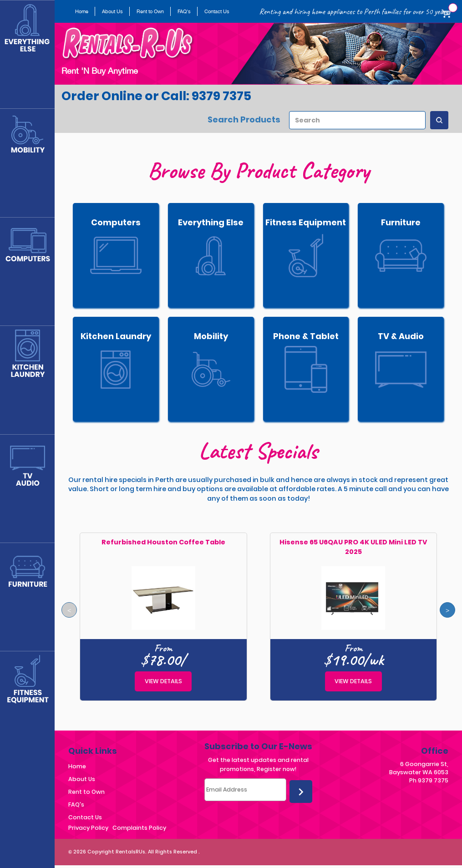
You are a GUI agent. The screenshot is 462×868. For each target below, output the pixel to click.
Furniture (401, 222)
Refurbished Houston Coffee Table (163, 542)
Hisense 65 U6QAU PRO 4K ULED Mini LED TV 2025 (353, 547)
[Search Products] (439, 120)
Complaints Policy (139, 828)
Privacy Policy (88, 828)
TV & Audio (401, 336)
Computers (116, 222)
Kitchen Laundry (116, 336)
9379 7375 (433, 780)
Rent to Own (150, 11)
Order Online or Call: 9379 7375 (156, 96)
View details (163, 681)
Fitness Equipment (306, 222)
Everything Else (211, 222)
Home (82, 11)
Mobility (211, 336)
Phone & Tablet (306, 336)
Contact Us (217, 11)
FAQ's (184, 11)
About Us (112, 11)
